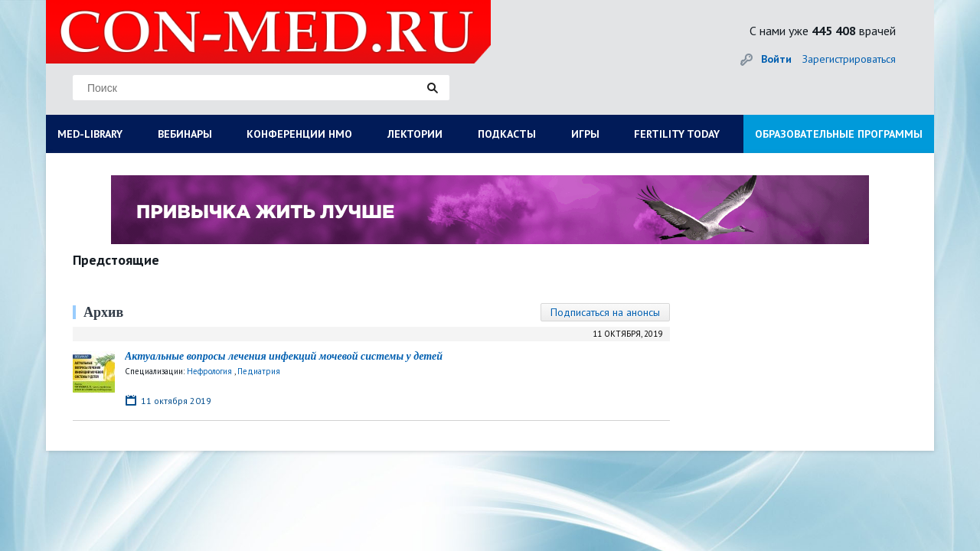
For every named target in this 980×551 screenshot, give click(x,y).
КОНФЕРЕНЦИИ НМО (299, 134)
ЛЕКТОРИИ (415, 134)
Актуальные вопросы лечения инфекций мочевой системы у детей (284, 356)
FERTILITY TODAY (677, 134)
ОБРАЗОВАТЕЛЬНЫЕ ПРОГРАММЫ (839, 134)
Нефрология (209, 371)
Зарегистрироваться (849, 59)
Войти (776, 59)
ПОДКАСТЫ (507, 134)
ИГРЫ (585, 134)
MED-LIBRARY (90, 134)
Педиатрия (259, 371)
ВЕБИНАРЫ (185, 134)
